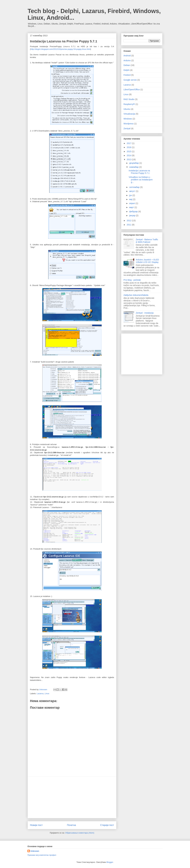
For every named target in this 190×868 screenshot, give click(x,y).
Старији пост (107, 825)
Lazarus (40, 693)
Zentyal (127, 128)
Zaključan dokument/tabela (136, 295)
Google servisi (130, 80)
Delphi (126, 70)
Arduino (127, 60)
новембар (134, 167)
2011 (129, 225)
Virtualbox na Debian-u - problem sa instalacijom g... (141, 180)
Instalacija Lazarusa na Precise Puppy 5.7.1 (139, 172)
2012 (129, 221)
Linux (47, 693)
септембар (135, 187)
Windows (128, 119)
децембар (134, 163)
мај (131, 199)
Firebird (127, 75)
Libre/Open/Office (132, 90)
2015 (129, 151)
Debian (127, 65)
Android (127, 56)
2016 (129, 147)
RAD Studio (129, 99)
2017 (129, 143)
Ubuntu (127, 109)
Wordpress (128, 124)
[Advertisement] (72, 797)
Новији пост (36, 825)
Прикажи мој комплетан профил (42, 855)
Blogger (110, 862)
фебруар (134, 211)
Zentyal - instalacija (145, 313)
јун (131, 195)
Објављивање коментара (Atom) (80, 833)
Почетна (71, 825)
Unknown (35, 851)
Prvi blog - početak (132, 280)
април (132, 203)
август (132, 191)
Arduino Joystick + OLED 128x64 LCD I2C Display (147, 261)
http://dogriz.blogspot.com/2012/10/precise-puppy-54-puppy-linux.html (60, 49)
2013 (129, 159)
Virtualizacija (129, 114)
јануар (132, 215)
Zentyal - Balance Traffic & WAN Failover (147, 241)
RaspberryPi (129, 104)
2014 (129, 155)
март (132, 207)
